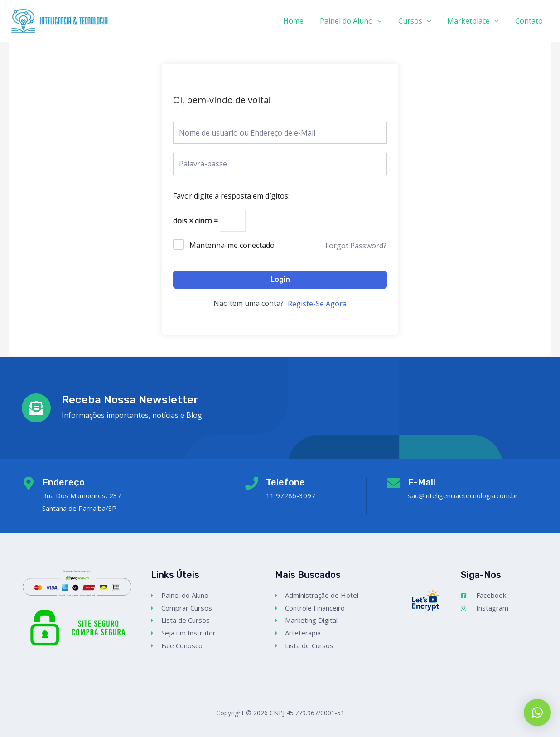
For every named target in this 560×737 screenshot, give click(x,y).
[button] (537, 713)
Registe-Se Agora (317, 304)
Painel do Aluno (357, 21)
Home (302, 21)
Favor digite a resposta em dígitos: (231, 196)
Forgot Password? (356, 246)
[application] (384, 21)
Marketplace (476, 21)
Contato (530, 21)
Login (280, 279)
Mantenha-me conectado (232, 245)
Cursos (419, 21)
